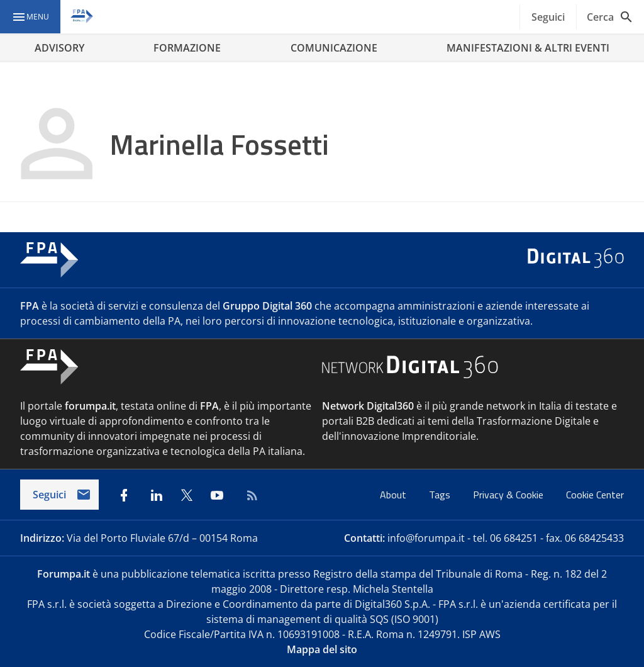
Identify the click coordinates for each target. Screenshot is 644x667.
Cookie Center (595, 495)
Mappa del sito (322, 649)
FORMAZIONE (187, 48)
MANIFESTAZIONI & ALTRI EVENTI (528, 48)
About (394, 495)
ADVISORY (59, 48)
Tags (441, 495)
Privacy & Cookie (509, 495)
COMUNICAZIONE (334, 48)
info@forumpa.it (426, 538)
